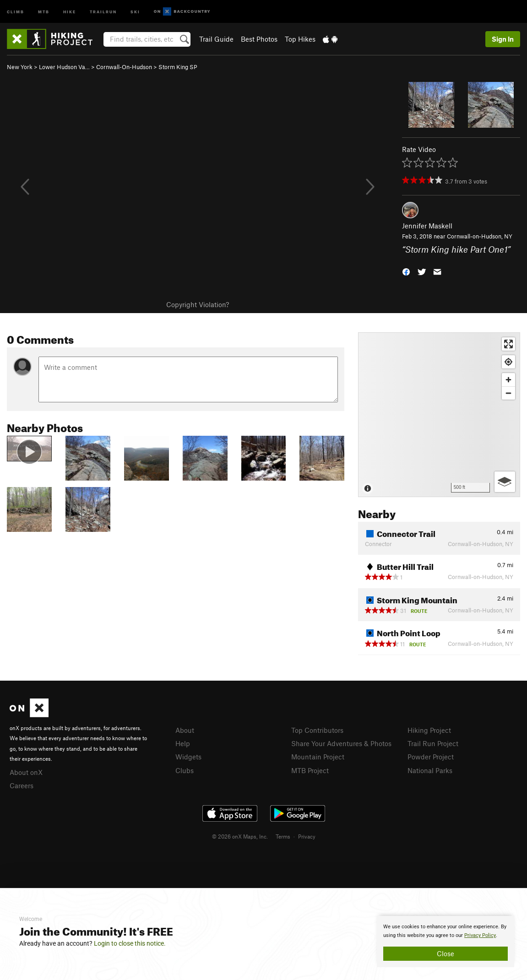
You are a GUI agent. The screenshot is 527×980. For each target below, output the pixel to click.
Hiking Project (429, 730)
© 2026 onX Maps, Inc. (240, 836)
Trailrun (103, 11)
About (185, 730)
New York (20, 67)
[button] (406, 271)
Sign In (503, 39)
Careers (22, 785)
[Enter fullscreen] (508, 344)
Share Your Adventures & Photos (341, 743)
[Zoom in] (508, 380)
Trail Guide (216, 39)
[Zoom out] (508, 393)
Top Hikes (300, 39)
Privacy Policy (480, 935)
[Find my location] (508, 362)
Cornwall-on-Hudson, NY (480, 236)
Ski (135, 11)
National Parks (430, 770)
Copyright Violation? (198, 304)
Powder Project (431, 757)
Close (446, 953)
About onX (26, 772)
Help (183, 743)
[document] (446, 942)
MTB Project (310, 770)
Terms (283, 836)
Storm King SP (178, 67)
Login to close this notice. (130, 943)
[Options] (505, 482)
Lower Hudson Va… (64, 67)
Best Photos (259, 39)
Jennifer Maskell (427, 226)
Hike (70, 11)
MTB (44, 11)
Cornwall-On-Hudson (124, 67)
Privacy (307, 836)
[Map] (439, 415)
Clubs (185, 770)
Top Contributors (317, 730)
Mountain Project (318, 757)
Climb (16, 11)
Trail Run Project (433, 743)
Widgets (188, 757)
